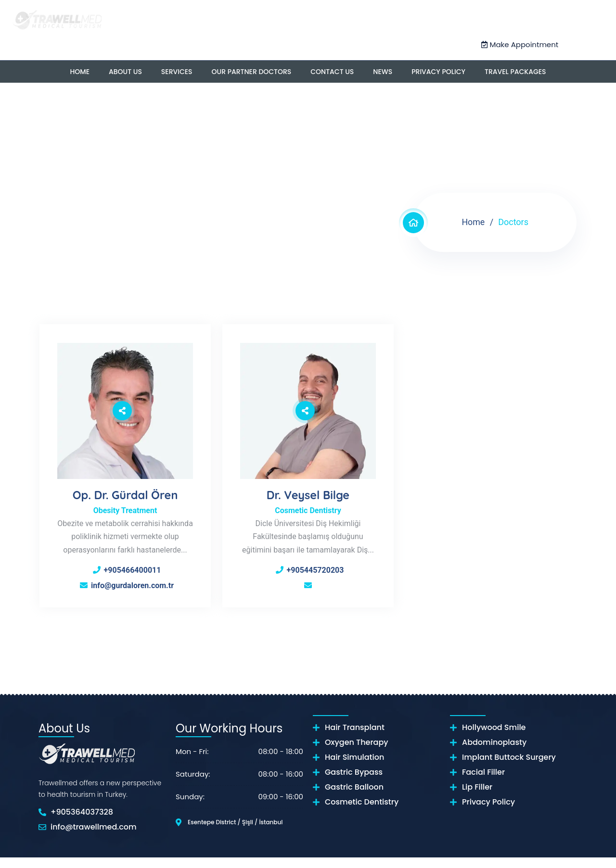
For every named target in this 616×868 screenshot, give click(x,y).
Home (80, 71)
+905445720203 (315, 567)
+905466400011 (133, 580)
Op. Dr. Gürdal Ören (125, 491)
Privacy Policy (438, 71)
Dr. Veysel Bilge (308, 491)
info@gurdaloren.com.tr (132, 595)
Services (177, 71)
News (383, 71)
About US (125, 71)
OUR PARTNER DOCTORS (252, 71)
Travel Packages (515, 71)
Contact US (332, 71)
